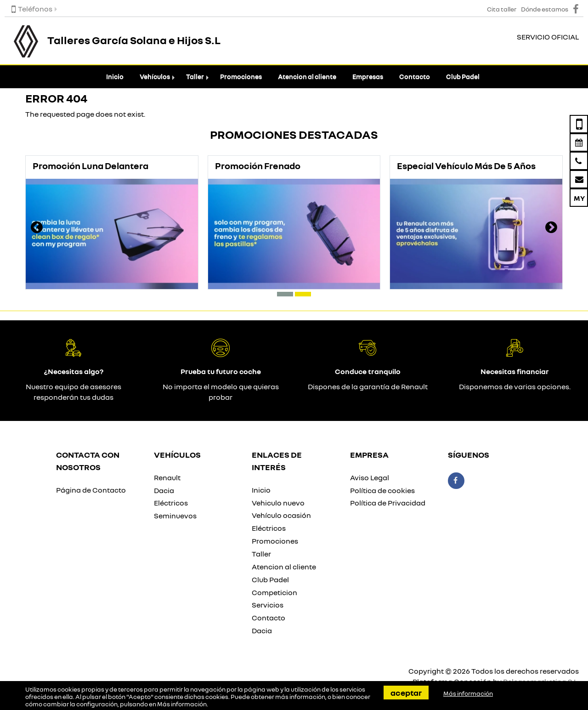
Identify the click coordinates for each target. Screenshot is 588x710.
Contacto (415, 77)
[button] (285, 294)
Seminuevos (175, 516)
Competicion (274, 592)
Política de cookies (382, 490)
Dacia (164, 490)
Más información (182, 704)
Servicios (268, 605)
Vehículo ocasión (281, 515)
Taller (195, 77)
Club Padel (463, 77)
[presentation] (37, 228)
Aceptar (406, 693)
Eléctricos (171, 503)
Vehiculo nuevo (278, 503)
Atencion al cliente (307, 77)
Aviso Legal (370, 477)
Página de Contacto (91, 490)
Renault (167, 477)
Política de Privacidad (388, 503)
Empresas (368, 77)
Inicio (115, 77)
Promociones (241, 77)
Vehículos (155, 77)
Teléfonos (32, 9)
